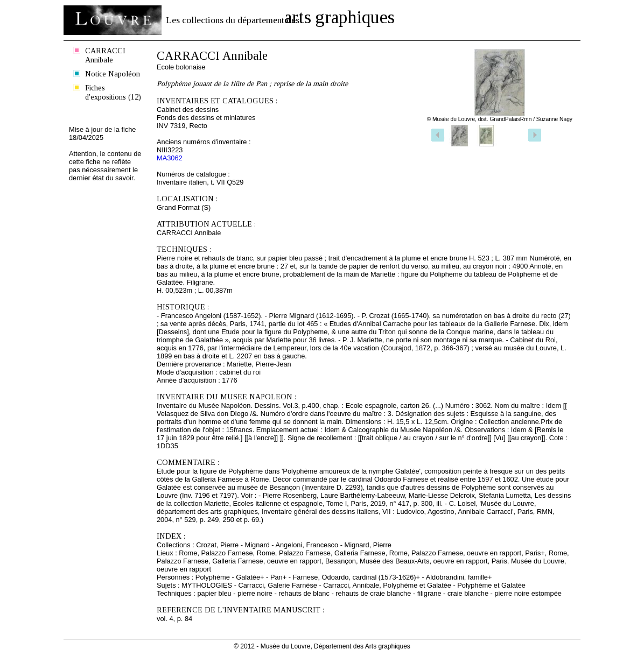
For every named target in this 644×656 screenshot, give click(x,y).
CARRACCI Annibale (105, 55)
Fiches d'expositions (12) (113, 92)
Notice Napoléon (113, 74)
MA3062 (170, 158)
